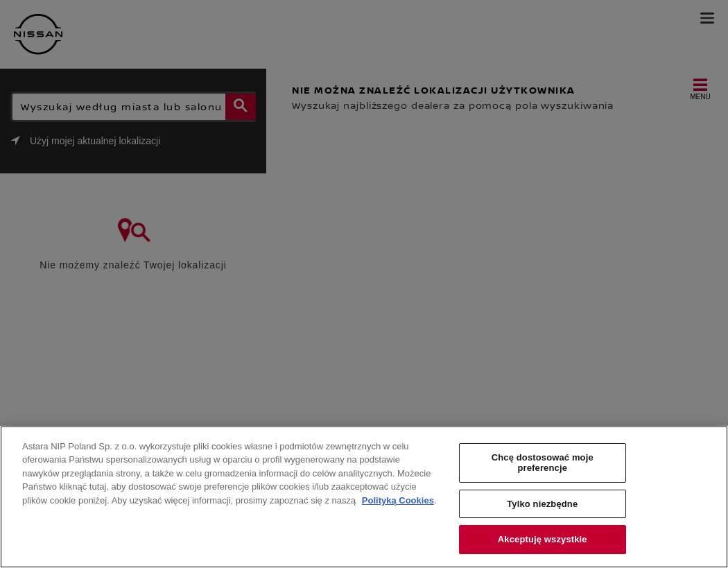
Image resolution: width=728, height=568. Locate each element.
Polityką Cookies (398, 500)
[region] (364, 497)
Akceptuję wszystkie (543, 539)
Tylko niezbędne (542, 504)
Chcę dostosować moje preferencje (543, 463)
